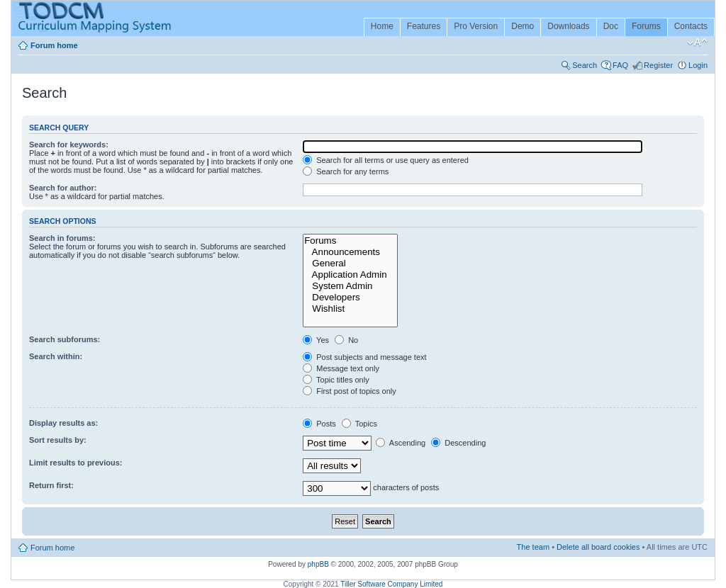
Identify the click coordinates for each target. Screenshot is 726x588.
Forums (646, 26)
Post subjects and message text (364, 357)
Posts (319, 424)
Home (382, 26)
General (350, 264)
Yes (316, 340)
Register (658, 65)
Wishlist (350, 309)
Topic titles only (336, 380)
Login (698, 65)
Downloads (568, 26)
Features (424, 26)
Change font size (697, 43)
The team (533, 547)
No (346, 340)
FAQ (620, 65)
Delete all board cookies (598, 547)
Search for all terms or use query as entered (386, 160)
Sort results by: (58, 440)
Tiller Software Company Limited (391, 584)
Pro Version (476, 26)
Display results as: (63, 423)
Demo (523, 26)
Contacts (691, 26)
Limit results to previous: (76, 463)
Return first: (51, 485)
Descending (458, 443)
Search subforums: (65, 339)
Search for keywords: (69, 145)
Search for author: (63, 188)
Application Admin (350, 275)
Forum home (54, 45)
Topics (359, 424)
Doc (611, 26)
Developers (350, 298)
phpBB (318, 564)
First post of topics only (350, 391)
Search (585, 65)
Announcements (350, 252)
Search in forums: (62, 238)
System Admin (350, 286)
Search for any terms (346, 171)
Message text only (341, 368)
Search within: (56, 356)
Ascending (401, 443)
